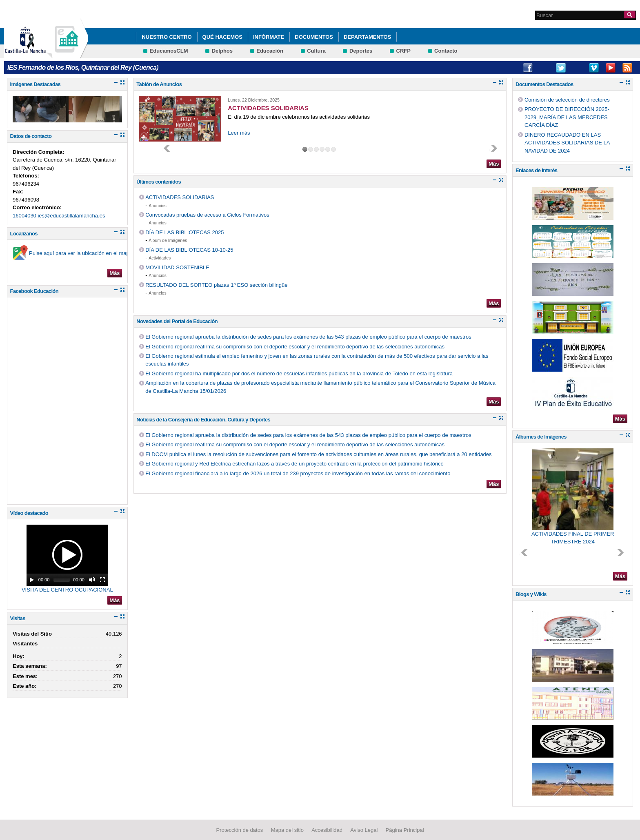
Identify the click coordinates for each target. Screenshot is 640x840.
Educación (270, 51)
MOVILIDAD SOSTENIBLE (177, 267)
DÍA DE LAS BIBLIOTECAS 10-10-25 (189, 250)
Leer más (239, 133)
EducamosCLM (169, 51)
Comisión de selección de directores (567, 100)
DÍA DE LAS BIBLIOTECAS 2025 (184, 232)
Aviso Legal (364, 830)
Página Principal (405, 830)
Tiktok (578, 68)
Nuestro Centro (167, 37)
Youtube (611, 68)
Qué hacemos (222, 37)
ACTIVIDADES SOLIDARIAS (180, 197)
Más (114, 273)
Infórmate (269, 37)
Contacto (446, 51)
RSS (627, 68)
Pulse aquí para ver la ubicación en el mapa (81, 253)
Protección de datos (239, 830)
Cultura (316, 51)
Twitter (561, 68)
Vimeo (594, 68)
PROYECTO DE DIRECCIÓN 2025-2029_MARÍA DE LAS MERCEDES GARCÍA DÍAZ (567, 117)
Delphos (222, 51)
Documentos (314, 37)
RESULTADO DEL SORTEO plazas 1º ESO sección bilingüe (216, 285)
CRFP (403, 51)
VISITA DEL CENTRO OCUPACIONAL (67, 590)
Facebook (528, 68)
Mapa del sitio (287, 830)
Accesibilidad (327, 830)
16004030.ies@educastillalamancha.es (59, 216)
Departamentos (367, 37)
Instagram (544, 68)
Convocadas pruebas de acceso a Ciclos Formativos (207, 215)
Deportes (361, 51)
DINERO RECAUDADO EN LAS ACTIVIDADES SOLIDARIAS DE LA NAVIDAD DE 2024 (567, 143)
